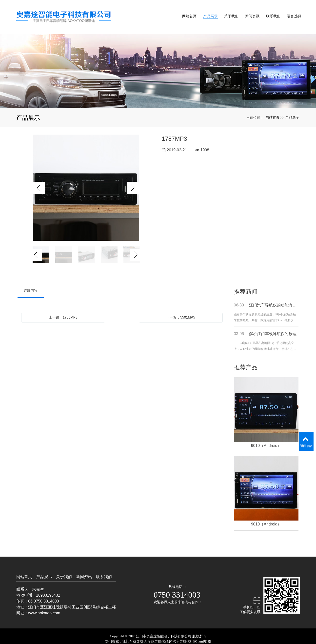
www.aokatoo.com (44, 603)
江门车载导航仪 (135, 631)
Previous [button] (39, 178)
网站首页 (176, 12)
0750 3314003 (177, 585)
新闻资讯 (245, 12)
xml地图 (205, 631)
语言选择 (291, 12)
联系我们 (268, 12)
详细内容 (31, 280)
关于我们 (222, 12)
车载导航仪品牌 (160, 631)
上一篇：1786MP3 (63, 307)
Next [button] (133, 178)
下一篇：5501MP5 (181, 307)
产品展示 (199, 12)
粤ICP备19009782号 (158, 636)
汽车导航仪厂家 (185, 631)
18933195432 (48, 585)
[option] (86, 178)
